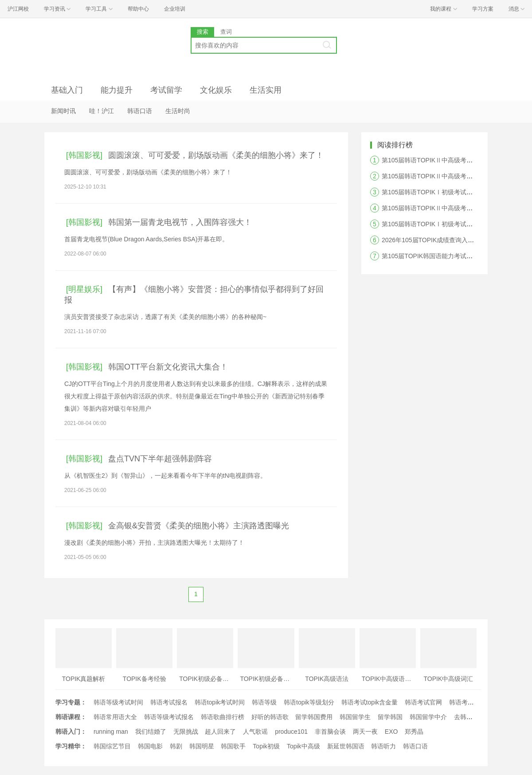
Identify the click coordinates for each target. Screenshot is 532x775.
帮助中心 (138, 9)
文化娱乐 (216, 90)
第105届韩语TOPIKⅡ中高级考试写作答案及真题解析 (455, 208)
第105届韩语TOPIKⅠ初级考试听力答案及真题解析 (452, 224)
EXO (391, 732)
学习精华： (71, 746)
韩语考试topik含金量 (370, 702)
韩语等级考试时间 (118, 702)
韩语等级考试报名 (169, 717)
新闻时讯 (63, 111)
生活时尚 (178, 111)
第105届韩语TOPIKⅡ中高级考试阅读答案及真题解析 (455, 176)
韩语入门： (71, 732)
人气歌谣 (255, 732)
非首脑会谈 (330, 732)
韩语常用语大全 (115, 717)
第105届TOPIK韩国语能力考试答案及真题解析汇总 (452, 256)
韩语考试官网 (423, 702)
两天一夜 (365, 732)
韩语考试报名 (169, 702)
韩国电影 (150, 746)
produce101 (291, 732)
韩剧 (176, 746)
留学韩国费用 (314, 717)
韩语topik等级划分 (309, 702)
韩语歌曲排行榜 (223, 717)
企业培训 (175, 9)
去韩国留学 (469, 717)
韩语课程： (71, 717)
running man (111, 732)
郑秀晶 (414, 732)
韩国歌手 (233, 746)
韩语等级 (264, 702)
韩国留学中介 (428, 717)
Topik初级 (266, 746)
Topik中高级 (303, 746)
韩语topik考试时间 (220, 702)
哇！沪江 (102, 111)
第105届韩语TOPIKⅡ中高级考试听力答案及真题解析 (455, 160)
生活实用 (266, 90)
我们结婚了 (151, 732)
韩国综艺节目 (112, 746)
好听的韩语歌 (270, 717)
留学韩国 (390, 717)
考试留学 (166, 90)
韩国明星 (202, 746)
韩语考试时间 (468, 702)
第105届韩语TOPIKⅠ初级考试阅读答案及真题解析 (452, 192)
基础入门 (67, 90)
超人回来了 (220, 732)
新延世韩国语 (346, 746)
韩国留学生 (355, 717)
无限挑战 (186, 732)
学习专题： (71, 702)
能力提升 (117, 90)
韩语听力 (383, 746)
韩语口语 (140, 111)
